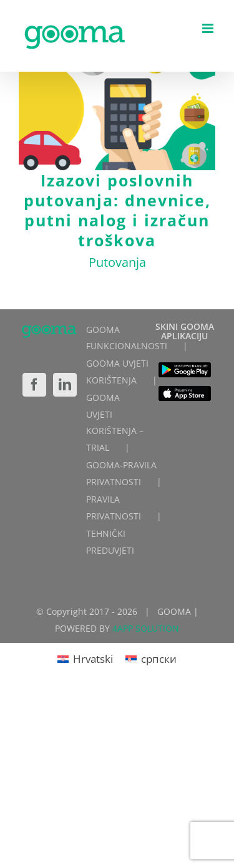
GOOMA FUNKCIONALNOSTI (127, 338)
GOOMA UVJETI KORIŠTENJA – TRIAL (115, 422)
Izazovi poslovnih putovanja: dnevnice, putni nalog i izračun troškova (117, 210)
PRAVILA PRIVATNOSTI (114, 508)
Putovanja (117, 262)
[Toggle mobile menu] (209, 28)
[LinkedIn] (65, 385)
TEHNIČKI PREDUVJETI (110, 542)
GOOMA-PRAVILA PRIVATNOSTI (121, 473)
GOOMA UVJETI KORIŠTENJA (117, 372)
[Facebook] (34, 385)
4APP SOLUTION (146, 628)
